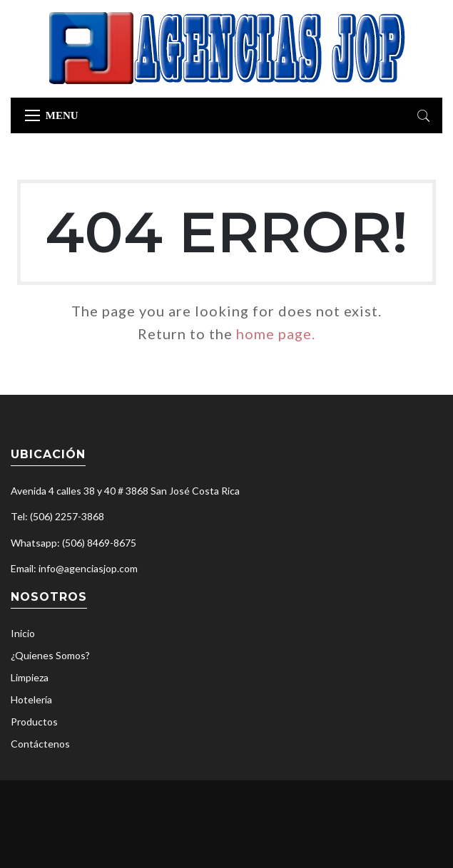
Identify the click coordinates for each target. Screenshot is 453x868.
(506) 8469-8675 (99, 543)
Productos (34, 722)
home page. (276, 334)
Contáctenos (40, 744)
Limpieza (30, 677)
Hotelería (31, 699)
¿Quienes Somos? (50, 655)
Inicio (23, 633)
